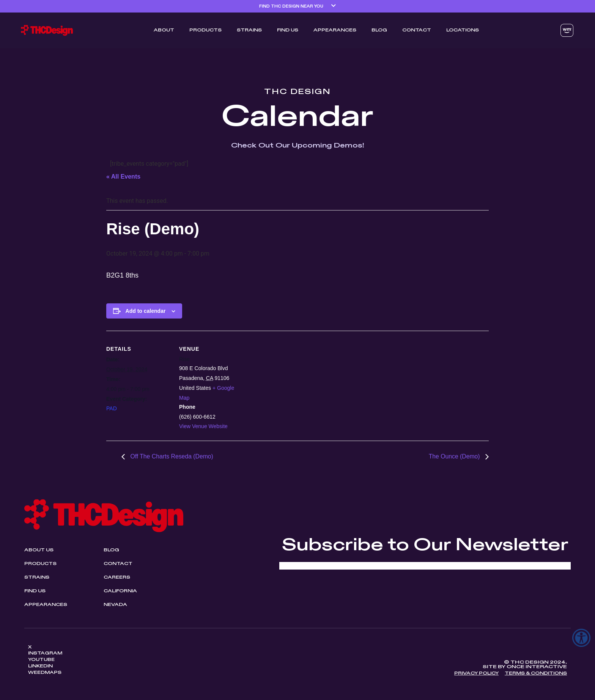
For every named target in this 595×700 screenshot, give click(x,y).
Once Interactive (537, 668)
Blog (379, 30)
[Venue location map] (371, 383)
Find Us (288, 30)
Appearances (335, 30)
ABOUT (164, 30)
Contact (417, 30)
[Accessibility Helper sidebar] (581, 638)
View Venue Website (203, 426)
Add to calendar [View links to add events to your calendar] (146, 311)
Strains (249, 30)
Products (205, 30)
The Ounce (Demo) (455, 456)
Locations (463, 30)
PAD (112, 408)
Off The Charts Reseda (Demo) (172, 456)
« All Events (123, 177)
